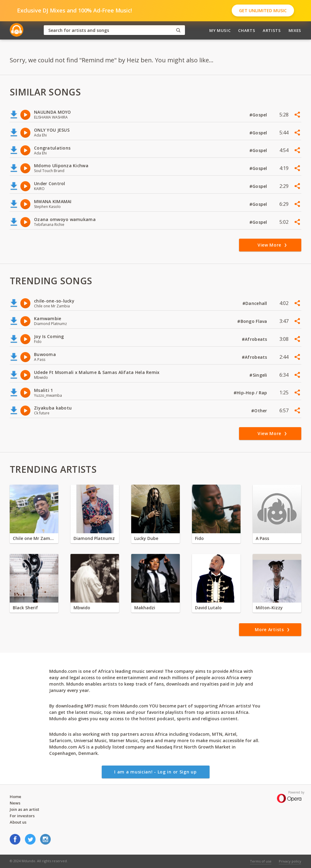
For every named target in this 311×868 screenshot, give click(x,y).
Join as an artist (24, 809)
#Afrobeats (255, 339)
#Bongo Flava (253, 321)
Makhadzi (145, 608)
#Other (260, 411)
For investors (22, 816)
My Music (220, 30)
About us (18, 822)
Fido (199, 538)
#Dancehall (255, 303)
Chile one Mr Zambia (34, 538)
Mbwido (82, 608)
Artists (272, 30)
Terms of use (261, 861)
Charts (247, 30)
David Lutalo (208, 608)
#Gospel (259, 115)
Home (15, 797)
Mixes (295, 30)
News (15, 803)
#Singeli (259, 375)
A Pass (262, 538)
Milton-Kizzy (269, 608)
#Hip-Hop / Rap (251, 393)
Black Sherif (25, 608)
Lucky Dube (146, 538)
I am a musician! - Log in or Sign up (155, 772)
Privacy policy (290, 861)
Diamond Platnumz (94, 538)
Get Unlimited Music (263, 10)
